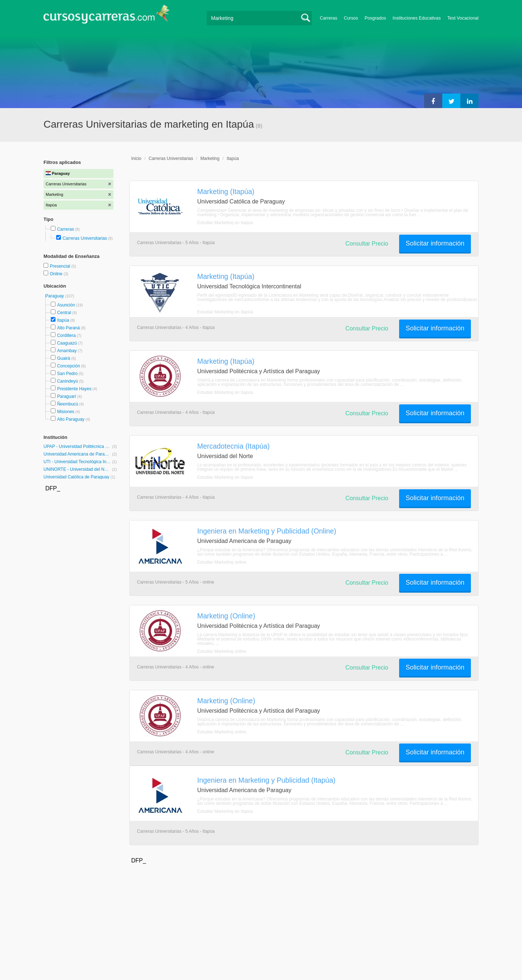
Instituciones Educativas (417, 18)
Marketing (210, 158)
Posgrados (375, 18)
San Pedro (67, 374)
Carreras (328, 18)
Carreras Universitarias (85, 238)
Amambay (67, 351)
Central (64, 313)
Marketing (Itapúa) (226, 192)
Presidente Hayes (74, 389)
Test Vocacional (463, 18)
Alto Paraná (68, 328)
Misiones (65, 412)
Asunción (66, 305)
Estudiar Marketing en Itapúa (225, 223)
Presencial (60, 266)
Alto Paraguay (71, 419)
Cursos (351, 18)
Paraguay (55, 296)
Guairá (63, 358)
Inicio (136, 158)
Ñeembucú (67, 404)
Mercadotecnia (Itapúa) (233, 446)
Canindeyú (67, 381)
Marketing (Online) (226, 616)
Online (57, 274)
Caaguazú (67, 343)
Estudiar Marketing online (222, 562)
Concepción (68, 366)
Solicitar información (435, 243)
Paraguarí (67, 396)
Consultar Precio (367, 244)
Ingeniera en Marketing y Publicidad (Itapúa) (266, 780)
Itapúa (63, 320)
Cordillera (66, 335)
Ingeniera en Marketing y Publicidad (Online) (267, 531)
